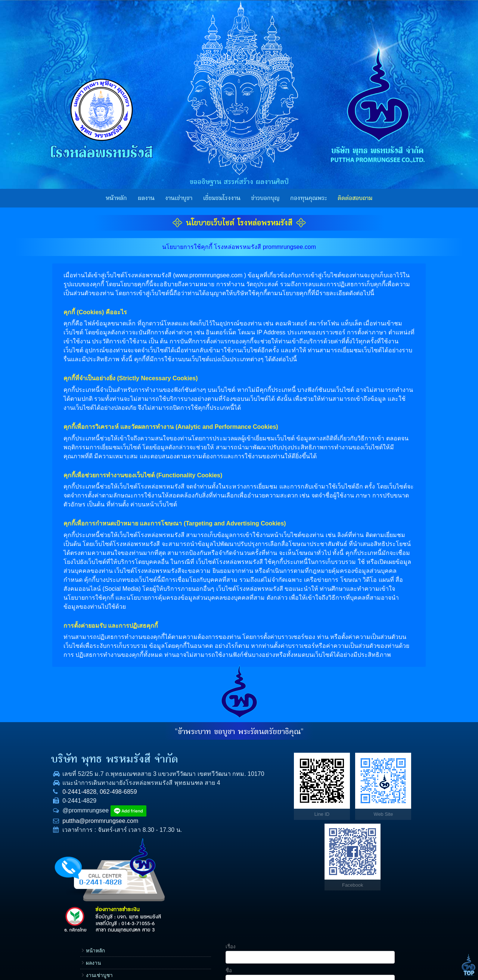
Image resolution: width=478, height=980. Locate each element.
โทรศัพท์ (347, 801)
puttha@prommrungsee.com (88, 839)
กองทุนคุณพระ (308, 198)
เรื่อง (343, 753)
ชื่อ (341, 777)
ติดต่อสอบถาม (355, 198)
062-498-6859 (106, 810)
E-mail (345, 824)
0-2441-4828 (67, 810)
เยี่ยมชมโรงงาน (222, 198)
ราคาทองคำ (300, 831)
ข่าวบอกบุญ (265, 198)
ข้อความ (347, 848)
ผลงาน (146, 198)
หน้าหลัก (116, 198)
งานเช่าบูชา (179, 198)
